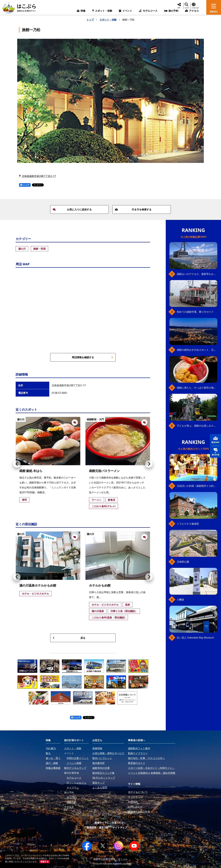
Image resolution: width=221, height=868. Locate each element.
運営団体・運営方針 (98, 828)
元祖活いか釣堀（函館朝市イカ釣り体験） (197, 486)
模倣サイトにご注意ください (110, 823)
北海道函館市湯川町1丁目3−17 (39, 176)
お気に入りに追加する (72, 209)
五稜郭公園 (183, 562)
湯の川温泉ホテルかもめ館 (38, 585)
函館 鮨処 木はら (31, 471)
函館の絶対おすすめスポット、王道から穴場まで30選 (197, 350)
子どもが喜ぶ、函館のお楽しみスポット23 (197, 426)
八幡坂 (180, 600)
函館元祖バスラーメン (104, 471)
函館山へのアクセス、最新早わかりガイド (197, 274)
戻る (69, 638)
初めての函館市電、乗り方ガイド (195, 312)
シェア (25, 185)
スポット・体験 (108, 20)
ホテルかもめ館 (100, 585)
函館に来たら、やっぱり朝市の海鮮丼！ (197, 388)
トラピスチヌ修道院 (188, 524)
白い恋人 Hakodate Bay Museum (195, 638)
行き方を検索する (133, 209)
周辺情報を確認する (92, 357)
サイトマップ (120, 828)
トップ (90, 20)
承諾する (45, 862)
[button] (17, 464)
